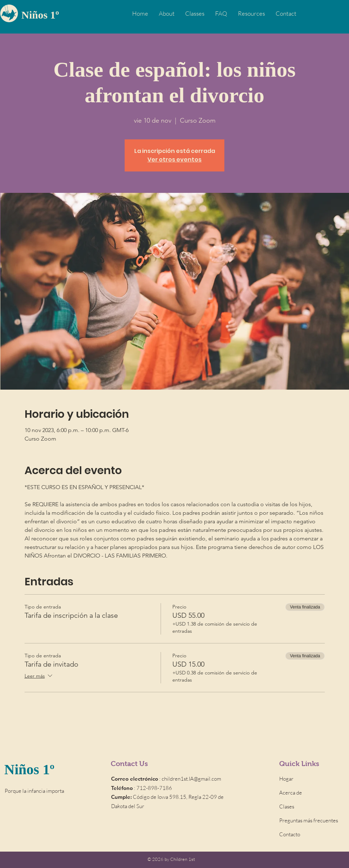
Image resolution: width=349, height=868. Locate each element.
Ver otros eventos (174, 160)
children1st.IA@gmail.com (191, 779)
